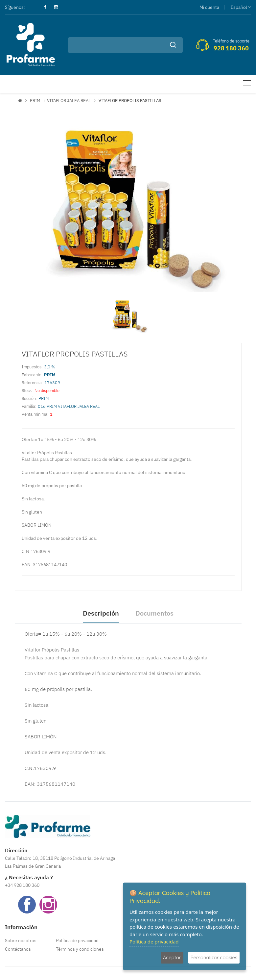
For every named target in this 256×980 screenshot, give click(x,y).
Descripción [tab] (101, 613)
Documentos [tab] (154, 613)
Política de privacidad (77, 940)
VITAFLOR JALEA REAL (69, 101)
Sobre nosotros (21, 940)
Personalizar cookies (214, 957)
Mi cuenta (209, 7)
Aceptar (172, 957)
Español (241, 7)
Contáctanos (18, 949)
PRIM (35, 101)
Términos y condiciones (80, 949)
